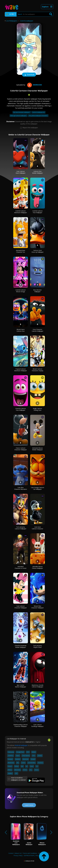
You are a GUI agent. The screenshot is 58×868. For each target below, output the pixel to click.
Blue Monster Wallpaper (37, 291)
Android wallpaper (21, 745)
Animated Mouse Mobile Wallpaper (37, 449)
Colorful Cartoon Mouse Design (21, 291)
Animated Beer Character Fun (21, 251)
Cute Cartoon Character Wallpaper (21, 607)
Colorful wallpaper (27, 21)
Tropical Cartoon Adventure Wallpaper (21, 370)
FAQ (37, 855)
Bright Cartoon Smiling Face (37, 409)
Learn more (29, 805)
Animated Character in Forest (21, 567)
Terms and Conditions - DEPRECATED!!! (36, 853)
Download (29, 75)
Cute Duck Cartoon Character (37, 528)
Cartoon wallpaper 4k (38, 112)
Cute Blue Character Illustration (21, 488)
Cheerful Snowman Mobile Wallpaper (21, 646)
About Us (18, 853)
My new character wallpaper (22, 112)
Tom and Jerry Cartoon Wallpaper (21, 528)
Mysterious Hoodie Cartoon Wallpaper (38, 686)
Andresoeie (34, 85)
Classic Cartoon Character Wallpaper (21, 449)
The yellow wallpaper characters (38, 116)
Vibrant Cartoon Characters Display (38, 370)
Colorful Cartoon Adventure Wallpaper (21, 212)
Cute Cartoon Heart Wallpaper (21, 172)
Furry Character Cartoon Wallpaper (38, 330)
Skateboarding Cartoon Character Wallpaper (21, 725)
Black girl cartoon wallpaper (19, 116)
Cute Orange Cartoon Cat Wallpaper (38, 488)
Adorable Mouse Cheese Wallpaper (37, 567)
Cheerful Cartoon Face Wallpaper (21, 409)
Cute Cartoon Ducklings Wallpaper (37, 725)
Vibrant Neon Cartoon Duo (21, 330)
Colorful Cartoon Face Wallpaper (37, 212)
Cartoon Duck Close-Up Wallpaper (38, 251)
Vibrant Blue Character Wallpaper (38, 607)
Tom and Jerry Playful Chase (37, 646)
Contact (11, 853)
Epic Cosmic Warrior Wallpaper (21, 686)
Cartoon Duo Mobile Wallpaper (37, 172)
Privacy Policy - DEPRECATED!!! (24, 855)
